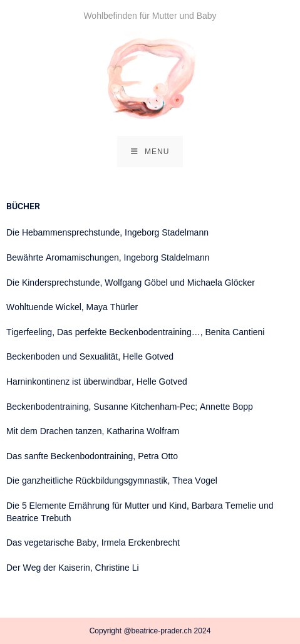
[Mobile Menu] (150, 152)
